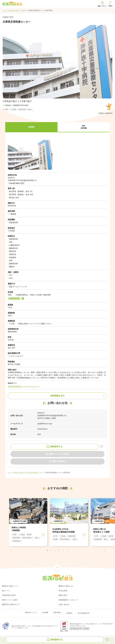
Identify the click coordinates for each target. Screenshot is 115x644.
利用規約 (69, 613)
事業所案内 (57, 613)
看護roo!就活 (14, 10)
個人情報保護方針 (84, 613)
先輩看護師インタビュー (68, 600)
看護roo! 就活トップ (10, 586)
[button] (31, 127)
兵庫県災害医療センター (34, 473)
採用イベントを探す (10, 600)
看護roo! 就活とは (66, 586)
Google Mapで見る (17, 183)
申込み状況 (63, 591)
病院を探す (63, 595)
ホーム (5, 10)
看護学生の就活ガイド (11, 604)
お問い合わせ (64, 604)
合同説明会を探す (9, 595)
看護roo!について (31, 613)
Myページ (6, 591)
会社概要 (45, 613)
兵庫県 (23, 10)
